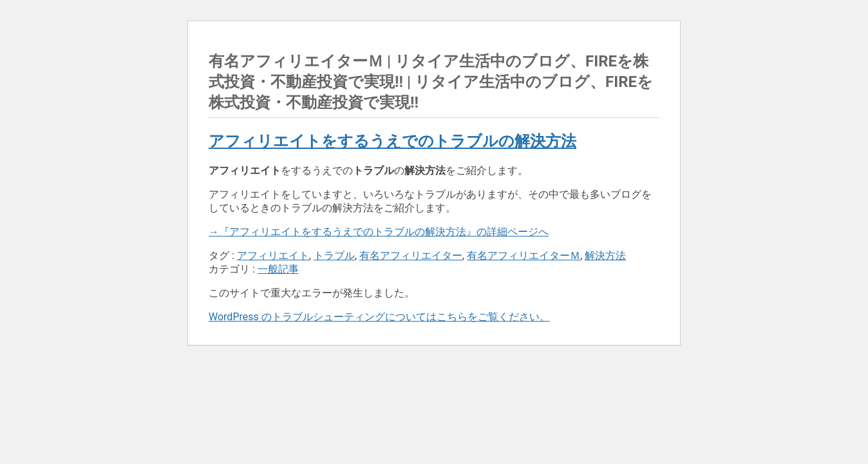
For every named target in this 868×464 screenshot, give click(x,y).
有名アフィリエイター (411, 256)
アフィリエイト (273, 256)
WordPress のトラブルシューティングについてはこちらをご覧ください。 (379, 317)
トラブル (334, 256)
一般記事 (278, 269)
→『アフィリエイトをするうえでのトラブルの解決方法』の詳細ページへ (379, 232)
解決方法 (605, 256)
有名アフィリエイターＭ (524, 256)
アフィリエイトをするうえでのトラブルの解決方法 (392, 141)
